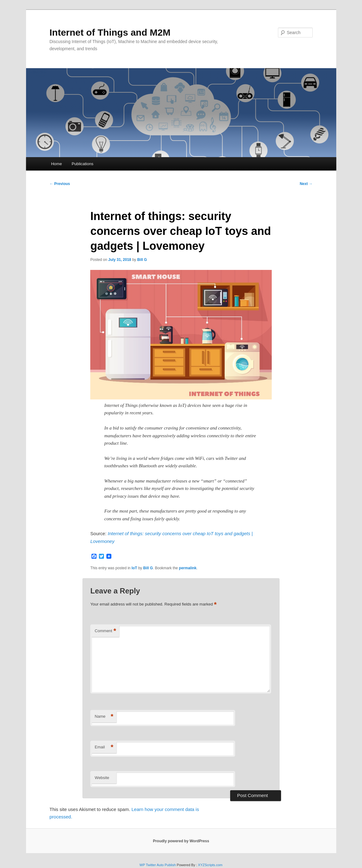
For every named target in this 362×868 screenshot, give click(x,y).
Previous (60, 184)
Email (104, 747)
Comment (105, 631)
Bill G (142, 260)
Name (104, 717)
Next (306, 184)
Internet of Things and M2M (110, 32)
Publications (83, 164)
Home (57, 164)
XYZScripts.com (210, 865)
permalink (188, 568)
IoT (134, 568)
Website (102, 778)
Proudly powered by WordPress (181, 841)
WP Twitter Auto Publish (158, 865)
